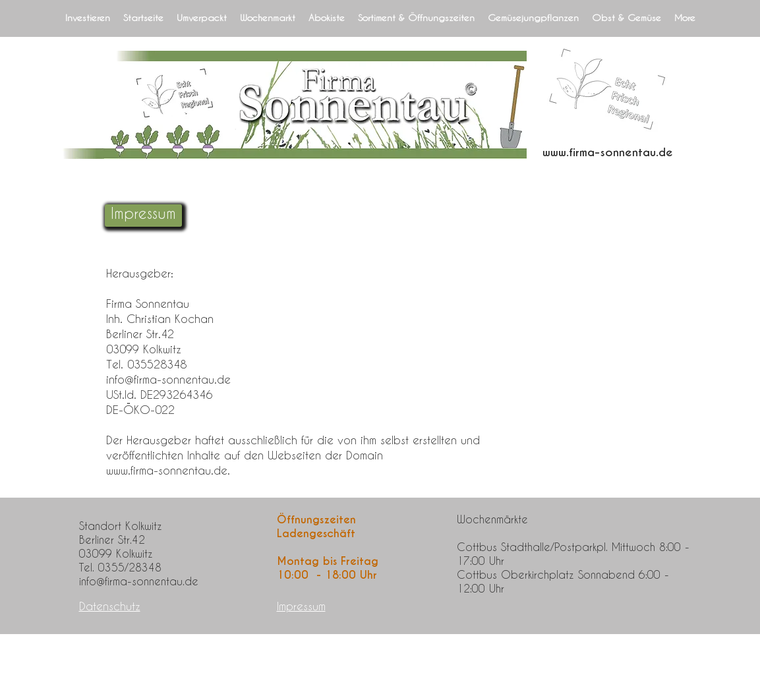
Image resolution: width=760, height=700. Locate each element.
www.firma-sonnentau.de (608, 152)
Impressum (301, 606)
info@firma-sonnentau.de (168, 379)
